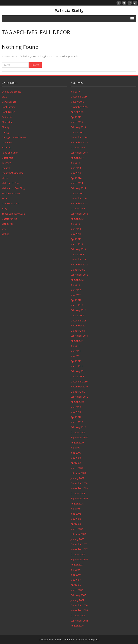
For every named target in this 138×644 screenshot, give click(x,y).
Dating (5, 132)
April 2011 (76, 361)
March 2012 (77, 305)
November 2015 (79, 107)
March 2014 (77, 183)
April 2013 (76, 239)
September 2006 (79, 621)
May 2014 (76, 173)
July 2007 (75, 570)
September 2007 (79, 559)
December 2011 (79, 321)
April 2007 (76, 585)
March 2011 (77, 366)
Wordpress (93, 639)
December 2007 (79, 544)
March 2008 (77, 529)
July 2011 (75, 346)
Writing (6, 234)
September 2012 (79, 275)
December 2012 (79, 259)
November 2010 (79, 387)
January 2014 (77, 193)
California (7, 117)
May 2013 (76, 234)
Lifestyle (6, 168)
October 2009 (78, 432)
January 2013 (77, 254)
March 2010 (77, 422)
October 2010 (78, 392)
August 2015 (77, 112)
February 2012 (78, 310)
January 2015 (77, 132)
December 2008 (79, 483)
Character (7, 122)
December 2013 (79, 198)
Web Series (8, 224)
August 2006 (77, 626)
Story (5, 209)
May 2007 (76, 580)
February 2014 (78, 188)
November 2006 (79, 610)
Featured (7, 148)
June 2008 (76, 514)
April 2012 (76, 300)
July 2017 (75, 92)
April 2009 (76, 463)
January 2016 (77, 102)
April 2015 (76, 117)
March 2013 (77, 244)
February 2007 (78, 595)
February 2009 (78, 473)
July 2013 (75, 224)
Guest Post (7, 158)
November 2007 (79, 549)
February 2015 (78, 127)
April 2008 (76, 524)
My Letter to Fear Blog (13, 188)
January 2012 (77, 315)
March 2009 (77, 468)
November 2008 (79, 488)
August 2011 (77, 341)
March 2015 (77, 122)
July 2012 (75, 285)
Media (5, 178)
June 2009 (76, 453)
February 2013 (78, 249)
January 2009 (77, 478)
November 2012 (79, 265)
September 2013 (79, 214)
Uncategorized (10, 219)
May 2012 (76, 295)
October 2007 (78, 555)
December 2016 (79, 97)
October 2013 (78, 209)
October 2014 (78, 148)
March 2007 (77, 590)
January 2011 (77, 376)
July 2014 (75, 163)
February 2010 (78, 427)
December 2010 (79, 382)
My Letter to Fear (11, 183)
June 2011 (76, 351)
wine (4, 229)
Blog (4, 97)
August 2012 (77, 280)
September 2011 (79, 336)
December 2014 (79, 137)
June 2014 (76, 168)
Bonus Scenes (9, 102)
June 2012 (76, 290)
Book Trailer (8, 112)
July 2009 (75, 448)
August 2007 (77, 565)
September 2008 (79, 498)
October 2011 (78, 331)
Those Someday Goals (14, 214)
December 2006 (79, 605)
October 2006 (78, 616)
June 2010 (76, 407)
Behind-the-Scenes (11, 92)
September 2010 (79, 397)
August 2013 (77, 219)
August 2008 (77, 504)
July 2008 (75, 509)
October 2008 (78, 494)
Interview (7, 163)
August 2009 (77, 443)
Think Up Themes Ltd (64, 639)
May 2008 (76, 519)
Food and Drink (10, 153)
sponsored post (10, 204)
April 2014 (76, 178)
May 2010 (76, 412)
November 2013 (79, 204)
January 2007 (77, 600)
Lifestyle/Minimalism (12, 173)
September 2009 (79, 437)
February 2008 (78, 534)
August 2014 (77, 158)
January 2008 (77, 539)
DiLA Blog (7, 143)
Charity (6, 127)
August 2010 (77, 402)
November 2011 (79, 326)
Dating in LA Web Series (14, 137)
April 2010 (76, 417)
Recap (5, 198)
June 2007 (76, 575)
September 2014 (79, 153)
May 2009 (76, 458)
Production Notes (11, 193)
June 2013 (76, 229)
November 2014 (79, 143)
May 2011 (76, 356)
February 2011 (78, 371)
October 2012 (78, 270)
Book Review (8, 107)
